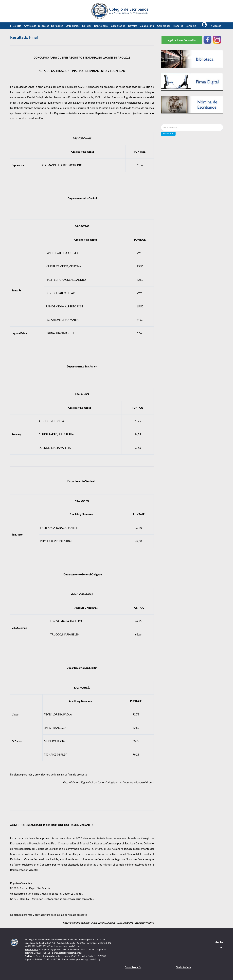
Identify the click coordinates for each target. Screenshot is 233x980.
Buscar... (161, 124)
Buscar (168, 134)
